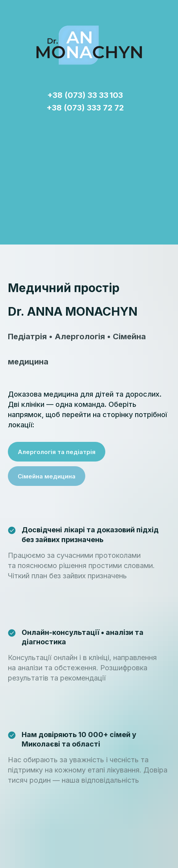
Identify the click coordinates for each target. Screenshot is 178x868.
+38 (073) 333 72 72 (85, 108)
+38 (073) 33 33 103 (85, 95)
